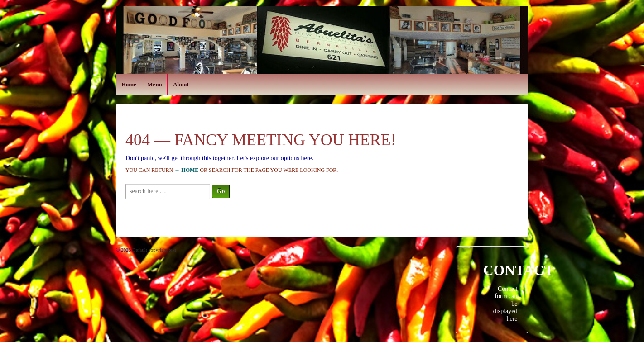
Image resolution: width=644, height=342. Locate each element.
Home (129, 84)
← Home (186, 170)
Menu (155, 84)
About (181, 84)
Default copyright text (154, 250)
